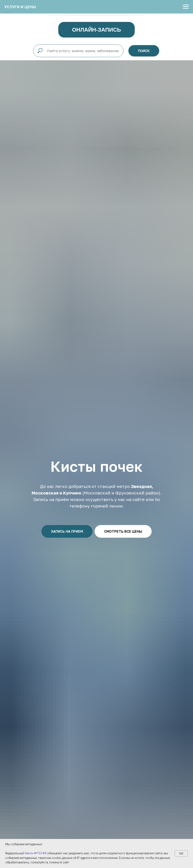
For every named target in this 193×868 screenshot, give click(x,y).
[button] (67, 531)
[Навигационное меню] (186, 7)
